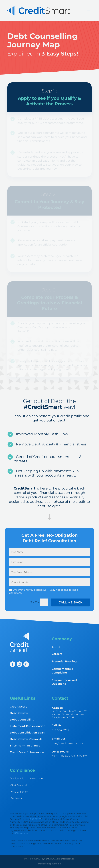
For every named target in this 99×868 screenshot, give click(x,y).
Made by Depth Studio (49, 864)
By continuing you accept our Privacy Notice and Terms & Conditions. (43, 591)
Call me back (71, 602)
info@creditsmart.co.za (67, 743)
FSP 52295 (36, 819)
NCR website (21, 833)
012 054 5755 (60, 730)
